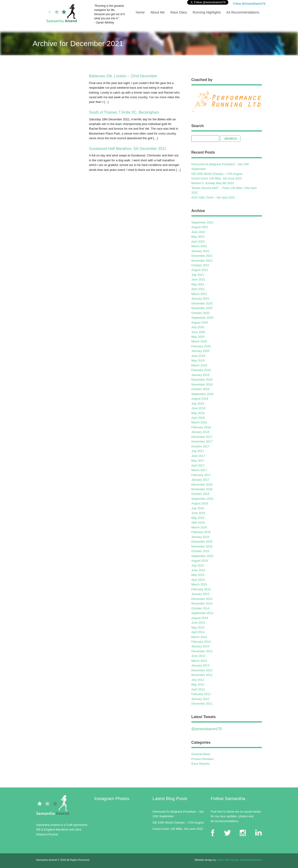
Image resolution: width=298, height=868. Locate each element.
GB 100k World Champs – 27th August (217, 174)
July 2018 (198, 404)
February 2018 (201, 427)
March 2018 (199, 422)
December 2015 (202, 542)
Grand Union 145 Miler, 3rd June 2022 (217, 178)
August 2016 (200, 503)
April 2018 (198, 418)
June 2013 (198, 656)
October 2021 (200, 265)
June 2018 (198, 408)
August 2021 (200, 270)
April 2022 (198, 241)
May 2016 (198, 518)
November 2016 (202, 489)
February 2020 (201, 346)
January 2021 (200, 299)
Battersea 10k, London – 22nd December (123, 76)
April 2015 (198, 580)
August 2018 (200, 399)
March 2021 (199, 294)
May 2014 (198, 627)
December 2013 (202, 651)
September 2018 (202, 394)
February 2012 (201, 694)
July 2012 (198, 680)
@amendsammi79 (207, 729)
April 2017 (198, 465)
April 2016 (198, 522)
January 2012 (200, 699)
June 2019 (198, 356)
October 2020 (200, 313)
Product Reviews (203, 759)
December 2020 (202, 303)
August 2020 (200, 323)
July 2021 (198, 275)
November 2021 (202, 261)
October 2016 (200, 494)
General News (201, 754)
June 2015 (198, 570)
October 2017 (200, 446)
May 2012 (198, 684)
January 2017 (200, 480)
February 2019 (201, 370)
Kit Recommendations (243, 12)
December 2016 (202, 485)
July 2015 (198, 566)
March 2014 (199, 637)
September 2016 (202, 499)
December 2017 (202, 437)
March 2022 (199, 246)
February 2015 (201, 589)
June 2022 (198, 232)
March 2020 (199, 341)
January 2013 (200, 665)
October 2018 (200, 389)
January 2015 (200, 594)
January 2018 (200, 432)
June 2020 (198, 332)
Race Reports (200, 764)
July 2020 (198, 327)
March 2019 (199, 365)
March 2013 (199, 661)
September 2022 (202, 222)
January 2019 (200, 375)
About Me (158, 12)
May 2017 (198, 461)
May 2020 (198, 337)
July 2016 (198, 508)
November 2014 (202, 603)
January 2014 (200, 646)
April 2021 (198, 289)
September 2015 (202, 556)
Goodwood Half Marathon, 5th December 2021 (128, 149)
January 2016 (200, 537)
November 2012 (202, 675)
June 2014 (198, 623)
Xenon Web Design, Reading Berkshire (239, 860)
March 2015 (199, 584)
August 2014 (200, 618)
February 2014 (201, 642)
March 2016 (199, 527)
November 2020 (202, 308)
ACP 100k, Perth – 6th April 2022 (213, 198)
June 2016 (198, 513)
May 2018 (198, 413)
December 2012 (202, 670)
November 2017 (202, 441)
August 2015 (200, 561)
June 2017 (198, 456)
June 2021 (198, 279)
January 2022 (200, 251)
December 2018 (202, 380)
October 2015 (200, 551)
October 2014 (200, 608)
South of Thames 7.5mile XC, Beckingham (124, 112)
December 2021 (202, 256)
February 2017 (201, 475)
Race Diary (179, 12)
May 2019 (198, 360)
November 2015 (202, 546)
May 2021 (198, 284)
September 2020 (202, 318)
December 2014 (202, 599)
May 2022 (198, 237)
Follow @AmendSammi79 (249, 4)
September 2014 (202, 613)
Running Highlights (207, 12)
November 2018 (202, 384)
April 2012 (198, 689)
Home (140, 12)
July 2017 (198, 451)
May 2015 (198, 575)
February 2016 (201, 532)
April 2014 (198, 632)
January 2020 (200, 351)
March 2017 (199, 470)
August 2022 (200, 227)
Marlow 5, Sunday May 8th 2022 (213, 183)
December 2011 (202, 704)
